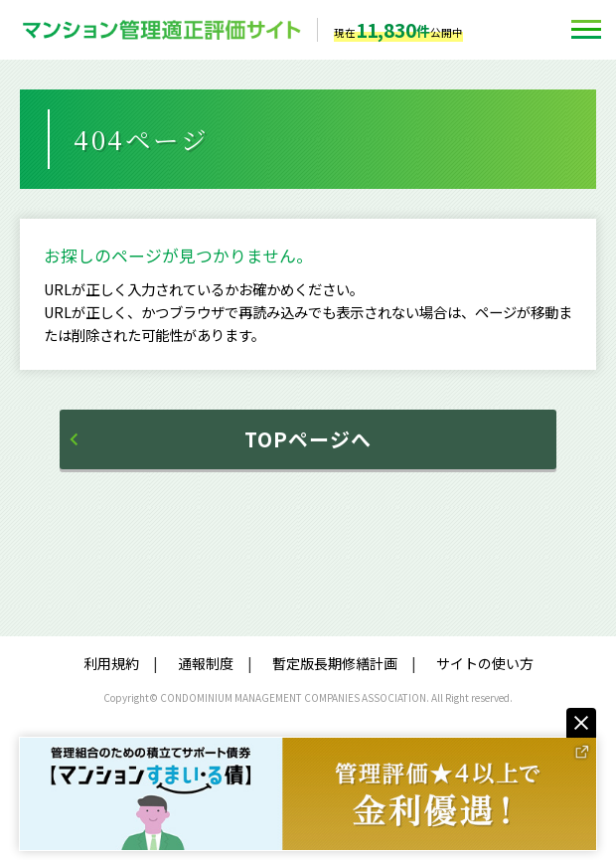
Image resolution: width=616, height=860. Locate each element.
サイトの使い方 (485, 663)
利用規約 (111, 663)
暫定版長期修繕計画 (335, 663)
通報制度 (206, 663)
